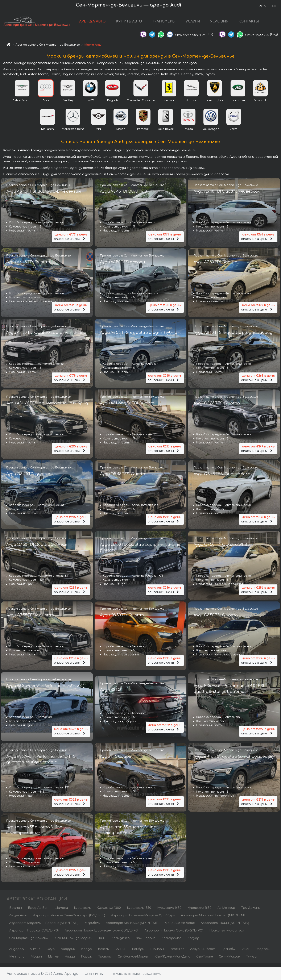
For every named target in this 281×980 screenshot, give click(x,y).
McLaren (47, 133)
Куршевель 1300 (109, 912)
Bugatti (113, 104)
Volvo (234, 133)
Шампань (158, 953)
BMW (90, 104)
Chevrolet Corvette (141, 104)
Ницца (70, 961)
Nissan (121, 133)
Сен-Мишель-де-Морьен (74, 942)
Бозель (103, 953)
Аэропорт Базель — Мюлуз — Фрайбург (143, 919)
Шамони (61, 912)
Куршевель (82, 912)
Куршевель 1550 (139, 912)
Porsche (143, 133)
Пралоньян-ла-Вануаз (227, 935)
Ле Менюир (226, 912)
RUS (262, 6)
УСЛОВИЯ (224, 24)
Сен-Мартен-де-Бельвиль (29, 942)
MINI (99, 133)
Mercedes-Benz (73, 133)
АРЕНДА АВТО (97, 24)
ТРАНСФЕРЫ (168, 24)
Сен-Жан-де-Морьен (133, 961)
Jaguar (191, 104)
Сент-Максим (230, 961)
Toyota (188, 133)
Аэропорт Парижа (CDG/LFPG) (34, 935)
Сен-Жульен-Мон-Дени (173, 961)
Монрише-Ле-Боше (180, 927)
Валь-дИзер (121, 942)
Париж (86, 961)
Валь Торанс (146, 942)
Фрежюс (178, 953)
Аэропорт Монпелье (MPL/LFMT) (132, 927)
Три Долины (251, 912)
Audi (46, 104)
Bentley (68, 104)
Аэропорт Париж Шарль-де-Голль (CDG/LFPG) (102, 935)
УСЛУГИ (197, 24)
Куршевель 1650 (169, 912)
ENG (273, 6)
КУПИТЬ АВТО (133, 24)
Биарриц (68, 953)
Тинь (102, 942)
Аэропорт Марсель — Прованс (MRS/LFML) (44, 927)
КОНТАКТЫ (253, 24)
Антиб (35, 953)
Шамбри (137, 953)
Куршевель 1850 (199, 912)
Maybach (261, 104)
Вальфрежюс (171, 942)
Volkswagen (211, 133)
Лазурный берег (203, 953)
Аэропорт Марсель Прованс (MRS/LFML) (214, 919)
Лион (246, 953)
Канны (120, 953)
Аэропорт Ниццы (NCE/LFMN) (225, 927)
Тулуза (251, 961)
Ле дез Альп (18, 919)
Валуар (193, 942)
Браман (16, 912)
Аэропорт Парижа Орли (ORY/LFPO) (174, 935)
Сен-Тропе (204, 961)
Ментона (17, 961)
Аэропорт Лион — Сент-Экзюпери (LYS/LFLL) (69, 919)
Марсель (263, 953)
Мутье (53, 961)
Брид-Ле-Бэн (38, 912)
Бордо (86, 953)
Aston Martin (22, 104)
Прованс (105, 961)
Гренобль (229, 953)
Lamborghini (214, 104)
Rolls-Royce (166, 133)
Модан (36, 961)
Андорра (16, 953)
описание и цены (71, 239)
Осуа (51, 953)
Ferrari (169, 104)
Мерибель (92, 927)
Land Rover (238, 104)
